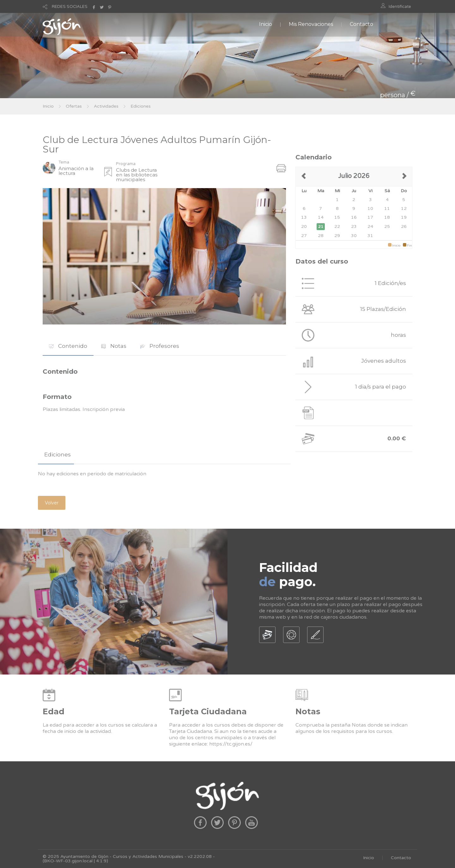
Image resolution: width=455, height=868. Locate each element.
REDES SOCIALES (70, 7)
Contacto (361, 24)
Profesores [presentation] (160, 346)
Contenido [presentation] (68, 346)
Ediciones (141, 106)
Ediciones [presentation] (58, 455)
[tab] (68, 346)
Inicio (266, 24)
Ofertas (74, 106)
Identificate (400, 7)
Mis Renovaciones (311, 24)
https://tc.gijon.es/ (231, 744)
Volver (52, 503)
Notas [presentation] (114, 346)
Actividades (106, 106)
